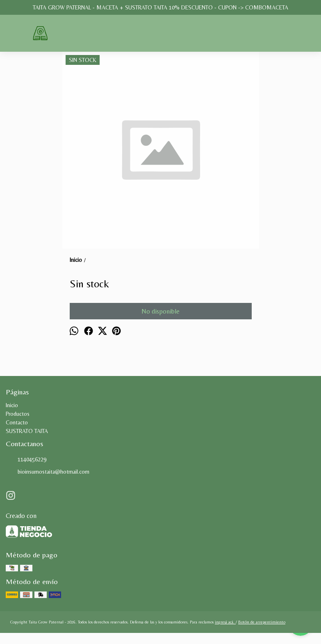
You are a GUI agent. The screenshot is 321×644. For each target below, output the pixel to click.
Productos (18, 414)
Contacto (17, 422)
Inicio (12, 405)
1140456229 (26, 460)
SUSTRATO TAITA (27, 431)
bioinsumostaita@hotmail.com (48, 472)
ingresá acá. (225, 622)
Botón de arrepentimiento (262, 622)
